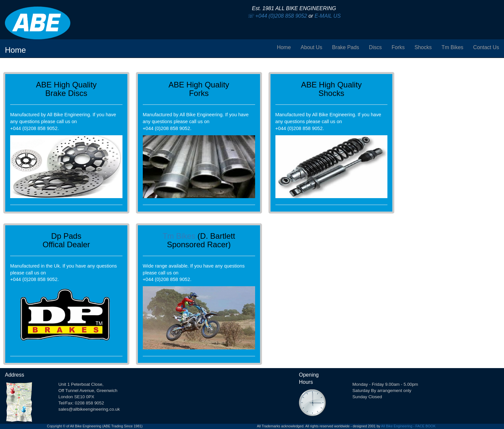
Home (284, 47)
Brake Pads (346, 47)
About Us (311, 47)
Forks (398, 47)
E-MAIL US (328, 16)
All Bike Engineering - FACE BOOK (408, 426)
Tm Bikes (452, 47)
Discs (375, 47)
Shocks (423, 47)
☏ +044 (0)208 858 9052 (277, 16)
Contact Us (486, 47)
